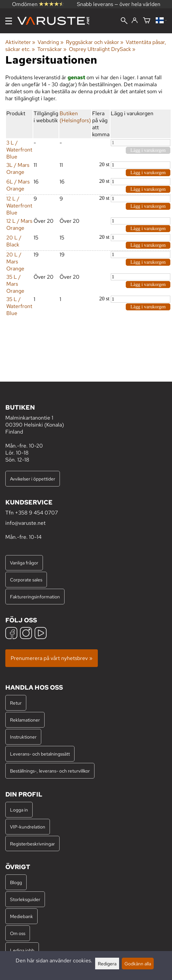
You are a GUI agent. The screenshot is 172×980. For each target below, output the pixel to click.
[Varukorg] (147, 21)
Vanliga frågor (24, 563)
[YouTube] (41, 634)
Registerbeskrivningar (32, 844)
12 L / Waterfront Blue (19, 206)
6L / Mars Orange (18, 185)
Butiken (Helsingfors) (75, 117)
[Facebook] (11, 634)
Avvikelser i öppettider (33, 479)
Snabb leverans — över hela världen (119, 4)
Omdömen (38, 4)
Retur (16, 703)
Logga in (19, 810)
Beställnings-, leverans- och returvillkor (50, 771)
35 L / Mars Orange (15, 284)
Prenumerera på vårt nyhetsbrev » (52, 658)
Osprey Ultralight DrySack (102, 49)
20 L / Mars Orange (15, 262)
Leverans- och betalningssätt (40, 754)
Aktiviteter (20, 42)
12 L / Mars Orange (19, 224)
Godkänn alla (138, 964)
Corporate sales (26, 580)
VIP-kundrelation (28, 827)
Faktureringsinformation (35, 597)
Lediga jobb (22, 950)
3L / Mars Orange (18, 168)
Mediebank (21, 916)
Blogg (16, 882)
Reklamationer (25, 720)
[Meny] (9, 21)
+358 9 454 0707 (36, 513)
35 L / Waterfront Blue (19, 306)
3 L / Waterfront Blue (19, 150)
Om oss (18, 933)
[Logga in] (135, 21)
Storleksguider (25, 899)
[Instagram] (26, 634)
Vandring (50, 42)
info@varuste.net (25, 523)
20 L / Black (14, 241)
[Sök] (124, 21)
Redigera (107, 964)
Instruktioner (23, 737)
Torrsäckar (52, 49)
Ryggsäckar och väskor (95, 42)
